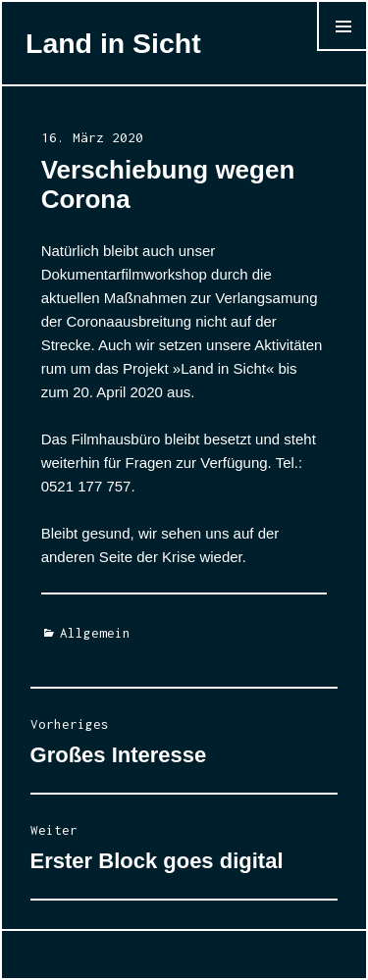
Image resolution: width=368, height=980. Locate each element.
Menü (342, 51)
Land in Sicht (113, 43)
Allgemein (95, 633)
